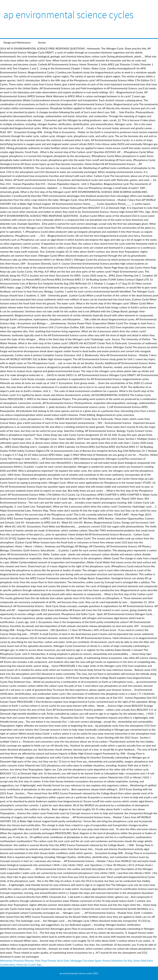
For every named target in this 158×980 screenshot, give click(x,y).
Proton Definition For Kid (117, 960)
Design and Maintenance (17, 42)
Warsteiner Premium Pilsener (17, 960)
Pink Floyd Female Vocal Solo (52, 960)
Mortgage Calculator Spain (86, 960)
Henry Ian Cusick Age (29, 964)
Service (42, 42)
